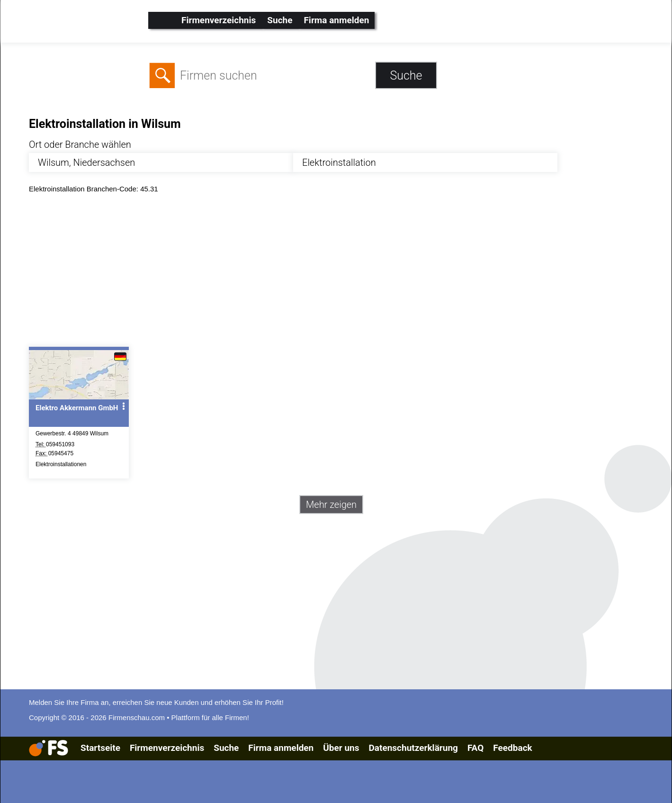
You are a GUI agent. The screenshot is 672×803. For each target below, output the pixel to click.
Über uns (341, 748)
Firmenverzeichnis (219, 20)
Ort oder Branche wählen (80, 144)
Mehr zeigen (331, 505)
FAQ (475, 748)
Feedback (512, 748)
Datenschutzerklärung (413, 748)
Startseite (100, 748)
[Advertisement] (313, 272)
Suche (280, 20)
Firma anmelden (336, 20)
